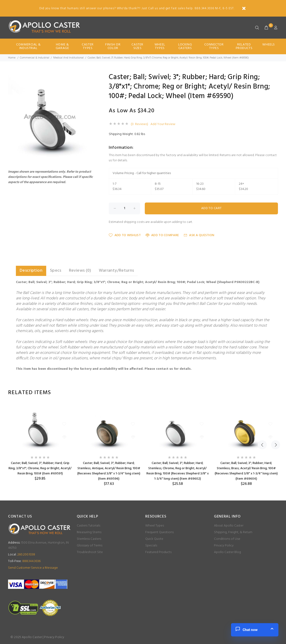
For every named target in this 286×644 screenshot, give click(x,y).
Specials (151, 546)
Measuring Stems (89, 532)
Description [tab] (31, 271)
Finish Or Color (113, 46)
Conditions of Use (227, 539)
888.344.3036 (24, 561)
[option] (40, 443)
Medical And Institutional (68, 58)
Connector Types (214, 46)
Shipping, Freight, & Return (233, 532)
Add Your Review (163, 124)
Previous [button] (262, 393)
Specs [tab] (56, 271)
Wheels (268, 45)
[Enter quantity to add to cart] (124, 208)
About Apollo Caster (229, 526)
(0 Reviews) (139, 124)
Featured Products (158, 552)
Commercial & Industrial (28, 46)
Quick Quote (154, 539)
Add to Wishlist (125, 235)
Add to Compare (162, 235)
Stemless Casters (89, 539)
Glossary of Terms (90, 546)
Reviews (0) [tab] (80, 271)
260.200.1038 (22, 555)
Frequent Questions (159, 532)
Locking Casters (185, 46)
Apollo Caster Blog (227, 552)
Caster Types (88, 46)
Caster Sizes (137, 46)
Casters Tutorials (89, 526)
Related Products (244, 46)
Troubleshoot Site (90, 552)
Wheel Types (160, 46)
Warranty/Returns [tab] (116, 271)
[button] (91, 78)
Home (12, 58)
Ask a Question (199, 235)
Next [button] (273, 393)
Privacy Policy (224, 546)
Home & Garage (62, 46)
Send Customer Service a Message (33, 568)
